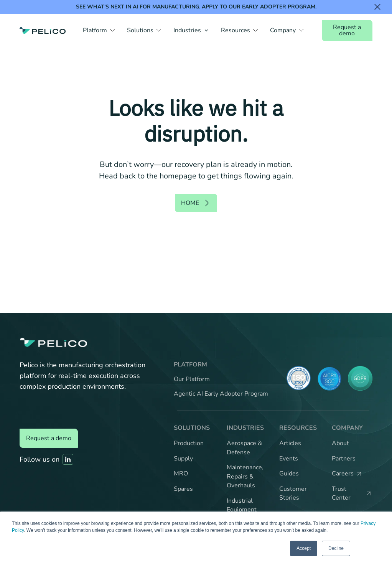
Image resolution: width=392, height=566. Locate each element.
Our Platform (192, 379)
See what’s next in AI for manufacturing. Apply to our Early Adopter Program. (196, 7)
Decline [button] (336, 548)
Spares (183, 489)
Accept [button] (304, 548)
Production (189, 443)
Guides (289, 474)
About (340, 443)
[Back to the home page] (43, 30)
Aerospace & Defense (244, 448)
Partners (344, 459)
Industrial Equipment (242, 505)
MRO (181, 474)
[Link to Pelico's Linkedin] (68, 459)
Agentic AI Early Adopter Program (221, 394)
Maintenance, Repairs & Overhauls (245, 476)
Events (289, 459)
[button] (99, 30)
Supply (183, 459)
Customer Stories (293, 493)
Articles (290, 443)
